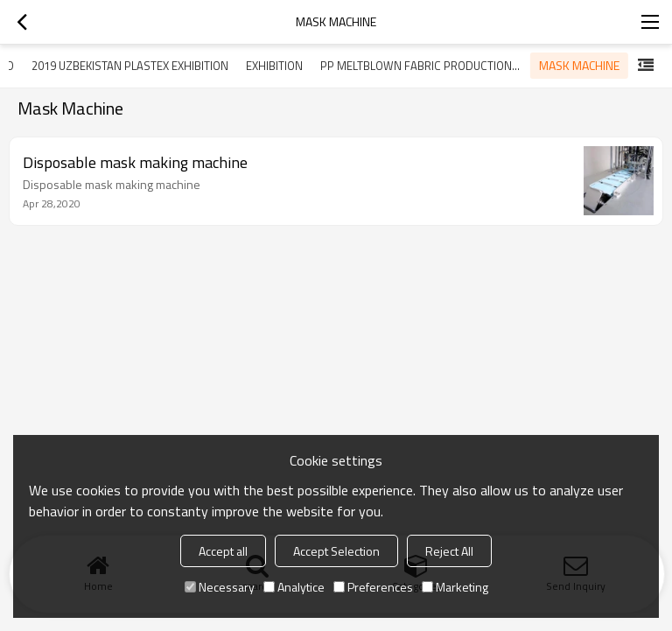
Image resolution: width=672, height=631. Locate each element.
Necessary (220, 587)
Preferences (373, 587)
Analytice (294, 587)
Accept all (223, 551)
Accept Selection (336, 551)
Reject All (449, 551)
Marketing (455, 587)
